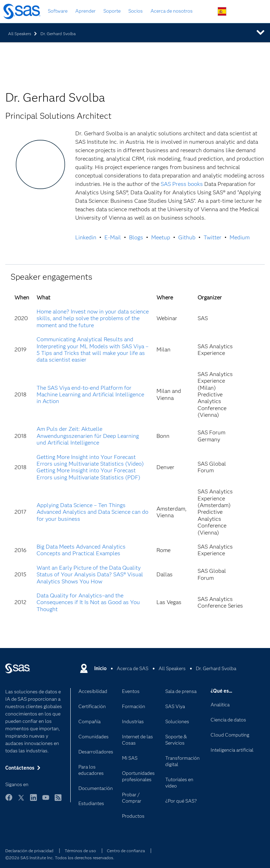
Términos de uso (80, 851)
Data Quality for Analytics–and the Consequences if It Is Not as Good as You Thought (88, 602)
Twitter (213, 237)
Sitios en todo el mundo (222, 11)
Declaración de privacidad (29, 851)
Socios (136, 11)
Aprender (85, 11)
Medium (240, 237)
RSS (58, 801)
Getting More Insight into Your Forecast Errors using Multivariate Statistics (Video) (90, 460)
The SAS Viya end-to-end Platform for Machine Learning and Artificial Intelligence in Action (90, 395)
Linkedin (86, 237)
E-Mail (113, 237)
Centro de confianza (126, 851)
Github (187, 237)
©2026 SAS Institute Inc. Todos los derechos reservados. (60, 858)
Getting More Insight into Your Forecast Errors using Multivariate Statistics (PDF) (88, 474)
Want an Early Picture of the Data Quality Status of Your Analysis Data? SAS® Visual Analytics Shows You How (90, 575)
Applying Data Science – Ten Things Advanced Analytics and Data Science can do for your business (92, 512)
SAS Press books (182, 184)
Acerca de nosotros (172, 11)
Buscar (205, 12)
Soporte (112, 11)
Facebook (9, 801)
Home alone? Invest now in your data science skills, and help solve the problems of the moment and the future (93, 318)
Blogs (136, 237)
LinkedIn (33, 801)
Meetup (161, 237)
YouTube (46, 801)
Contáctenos (239, 12)
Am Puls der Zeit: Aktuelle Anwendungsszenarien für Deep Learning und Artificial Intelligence (88, 436)
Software (58, 11)
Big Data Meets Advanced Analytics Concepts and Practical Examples (81, 550)
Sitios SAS (255, 12)
